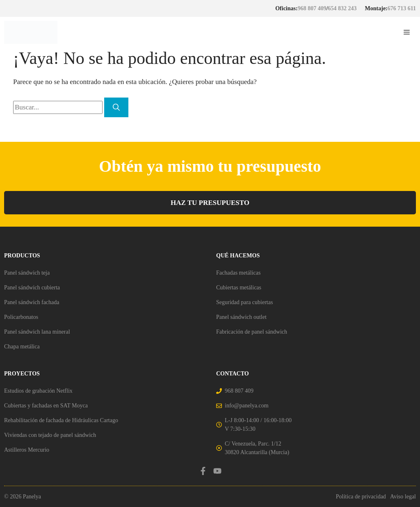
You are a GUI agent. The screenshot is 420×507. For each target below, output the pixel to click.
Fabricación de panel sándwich (252, 332)
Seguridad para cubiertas (244, 302)
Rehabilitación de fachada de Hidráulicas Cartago (61, 420)
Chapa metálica (22, 347)
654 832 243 (342, 8)
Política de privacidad (361, 497)
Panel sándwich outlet (241, 317)
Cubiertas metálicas (239, 288)
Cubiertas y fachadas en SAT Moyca (46, 406)
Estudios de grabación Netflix (38, 391)
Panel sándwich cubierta (32, 288)
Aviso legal (403, 497)
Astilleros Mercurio (27, 450)
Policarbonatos (21, 317)
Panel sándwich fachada (32, 302)
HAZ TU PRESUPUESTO (210, 203)
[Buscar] (116, 107)
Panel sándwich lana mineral (37, 332)
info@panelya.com (247, 406)
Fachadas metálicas (238, 273)
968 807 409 (312, 8)
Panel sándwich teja (27, 273)
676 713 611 (402, 8)
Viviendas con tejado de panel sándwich (50, 435)
